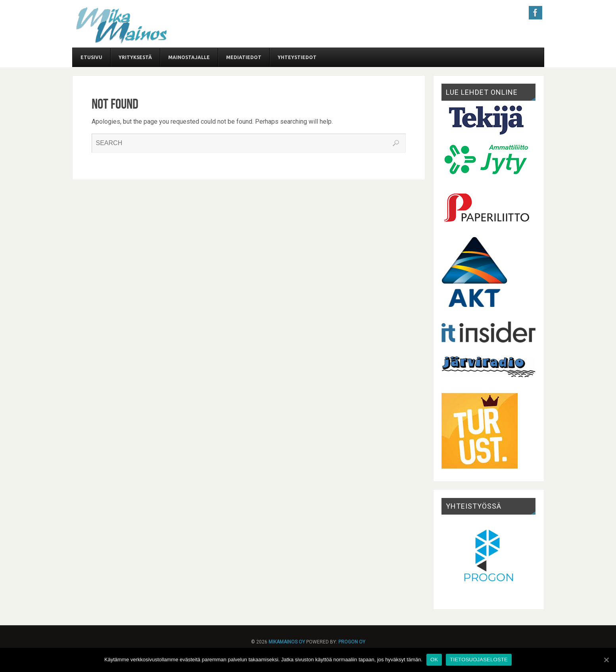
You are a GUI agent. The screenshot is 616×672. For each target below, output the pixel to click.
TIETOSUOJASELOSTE (479, 660)
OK (434, 660)
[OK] (606, 660)
